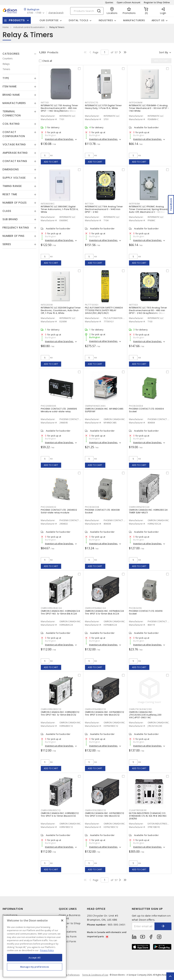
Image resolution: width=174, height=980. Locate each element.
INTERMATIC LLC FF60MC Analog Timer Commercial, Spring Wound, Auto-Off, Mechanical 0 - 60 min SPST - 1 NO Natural (149, 211)
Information (13, 909)
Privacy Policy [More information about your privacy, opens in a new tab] (47, 950)
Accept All (35, 958)
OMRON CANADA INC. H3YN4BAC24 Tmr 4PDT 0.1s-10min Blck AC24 (105, 612)
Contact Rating (15, 161)
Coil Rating (11, 124)
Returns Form (68, 936)
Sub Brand (10, 219)
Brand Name (11, 95)
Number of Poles (15, 203)
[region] (35, 946)
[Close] (62, 920)
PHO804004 (136, 406)
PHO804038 (92, 507)
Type (6, 78)
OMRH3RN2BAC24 (51, 608)
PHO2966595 (49, 406)
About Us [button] (158, 20)
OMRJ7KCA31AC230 (140, 709)
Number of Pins (14, 236)
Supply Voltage (14, 178)
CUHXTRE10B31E (138, 810)
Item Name (10, 86)
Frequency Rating (16, 228)
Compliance (10, 915)
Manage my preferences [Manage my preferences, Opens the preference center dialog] (35, 967)
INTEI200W (47, 305)
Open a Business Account (70, 917)
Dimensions (11, 169)
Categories (11, 54)
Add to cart (51, 162)
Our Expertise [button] (49, 20)
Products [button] (17, 20)
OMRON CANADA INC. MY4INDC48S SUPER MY (104, 410)
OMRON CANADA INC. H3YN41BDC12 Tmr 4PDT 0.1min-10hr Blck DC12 (105, 713)
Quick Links (68, 909)
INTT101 (45, 103)
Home (6, 27)
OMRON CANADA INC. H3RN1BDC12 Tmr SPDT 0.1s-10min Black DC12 (60, 815)
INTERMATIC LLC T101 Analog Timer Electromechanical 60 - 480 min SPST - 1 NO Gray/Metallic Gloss (59, 108)
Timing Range (12, 186)
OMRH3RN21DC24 (139, 507)
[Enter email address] (143, 926)
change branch (56, 13)
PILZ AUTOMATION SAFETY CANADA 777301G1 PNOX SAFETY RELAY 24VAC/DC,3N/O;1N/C (104, 310)
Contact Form (67, 941)
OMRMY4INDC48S (95, 406)
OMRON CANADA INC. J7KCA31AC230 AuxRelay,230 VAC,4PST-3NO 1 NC (145, 715)
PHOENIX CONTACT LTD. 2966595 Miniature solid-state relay (59, 410)
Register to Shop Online (157, 2)
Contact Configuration (14, 134)
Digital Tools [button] (79, 20)
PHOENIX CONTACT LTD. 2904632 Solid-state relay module (59, 511)
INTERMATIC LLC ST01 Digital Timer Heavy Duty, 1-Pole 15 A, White (103, 107)
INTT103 (133, 305)
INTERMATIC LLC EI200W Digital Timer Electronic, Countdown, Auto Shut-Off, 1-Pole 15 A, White (61, 310)
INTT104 (89, 204)
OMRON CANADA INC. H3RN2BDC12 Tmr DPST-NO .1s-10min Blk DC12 (60, 713)
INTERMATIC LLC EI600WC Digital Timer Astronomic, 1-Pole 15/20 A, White (60, 209)
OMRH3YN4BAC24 (95, 608)
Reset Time (10, 194)
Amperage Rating (15, 153)
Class (7, 211)
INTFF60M (134, 204)
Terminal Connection (12, 113)
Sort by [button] (164, 52)
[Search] (87, 11)
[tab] (19, 54)
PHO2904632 (49, 507)
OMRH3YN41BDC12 (96, 709)
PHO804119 (135, 608)
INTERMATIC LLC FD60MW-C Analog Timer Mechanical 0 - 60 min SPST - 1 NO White (149, 108)
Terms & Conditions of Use (95, 975)
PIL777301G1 (92, 305)
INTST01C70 (92, 103)
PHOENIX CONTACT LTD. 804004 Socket (146, 410)
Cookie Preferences (70, 975)
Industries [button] (106, 20)
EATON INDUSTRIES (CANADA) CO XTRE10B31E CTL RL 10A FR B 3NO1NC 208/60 (148, 816)
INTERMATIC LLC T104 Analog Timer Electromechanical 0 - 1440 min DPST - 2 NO (104, 209)
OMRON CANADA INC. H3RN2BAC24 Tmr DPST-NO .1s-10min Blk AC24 (60, 612)
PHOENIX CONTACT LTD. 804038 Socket (102, 511)
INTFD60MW (136, 103)
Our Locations (68, 932)
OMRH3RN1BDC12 (51, 810)
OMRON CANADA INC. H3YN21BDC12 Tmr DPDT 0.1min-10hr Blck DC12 (105, 815)
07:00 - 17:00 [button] (34, 13)
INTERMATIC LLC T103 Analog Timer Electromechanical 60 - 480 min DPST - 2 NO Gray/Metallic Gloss (148, 310)
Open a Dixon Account (129, 2)
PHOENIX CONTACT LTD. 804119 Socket (146, 612)
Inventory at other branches (59, 139)
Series (7, 244)
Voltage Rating (14, 144)
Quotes (109, 2)
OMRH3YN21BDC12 (96, 810)
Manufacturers (134, 20)
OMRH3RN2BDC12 (51, 709)
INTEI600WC (48, 204)
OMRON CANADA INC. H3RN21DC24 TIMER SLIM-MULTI (148, 511)
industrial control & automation (29, 27)
